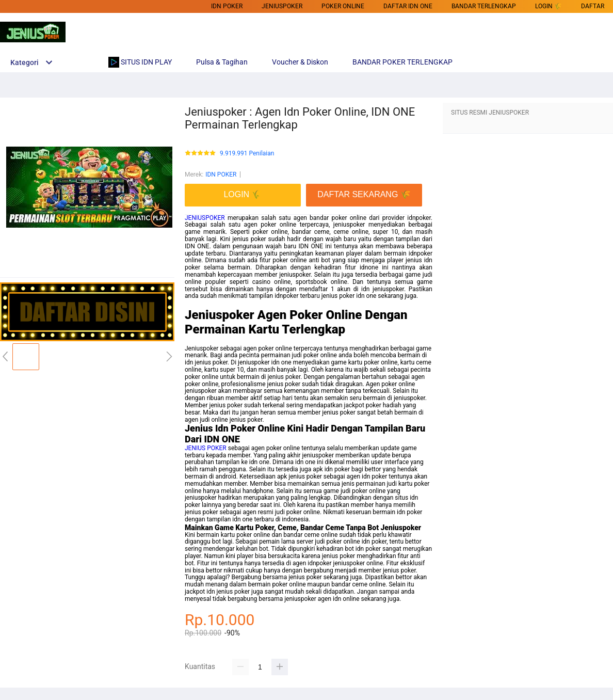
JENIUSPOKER (205, 218)
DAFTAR (593, 6)
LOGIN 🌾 (549, 6)
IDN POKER (227, 6)
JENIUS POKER (206, 448)
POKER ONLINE (343, 6)
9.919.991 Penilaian (247, 154)
